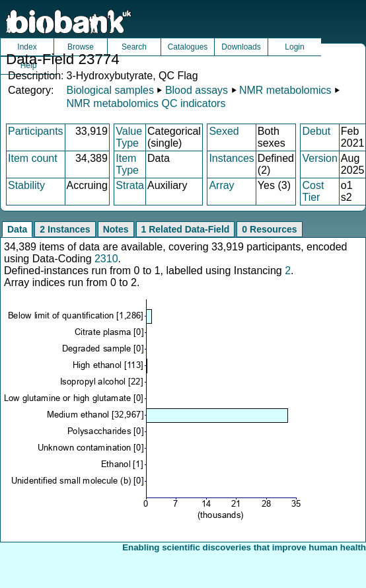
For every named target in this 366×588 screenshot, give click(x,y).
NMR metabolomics (285, 90)
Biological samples (110, 90)
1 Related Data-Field (186, 229)
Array (221, 185)
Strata (130, 185)
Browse (81, 47)
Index (27, 47)
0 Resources (269, 229)
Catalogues (188, 47)
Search (134, 47)
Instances (231, 158)
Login (294, 47)
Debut (316, 131)
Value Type (129, 137)
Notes (116, 229)
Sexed (224, 131)
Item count (33, 158)
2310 (106, 259)
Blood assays (197, 90)
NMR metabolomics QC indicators (146, 103)
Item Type (127, 164)
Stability (26, 185)
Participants (36, 131)
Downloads (241, 47)
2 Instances (65, 229)
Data (17, 229)
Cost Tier (313, 191)
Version (319, 158)
